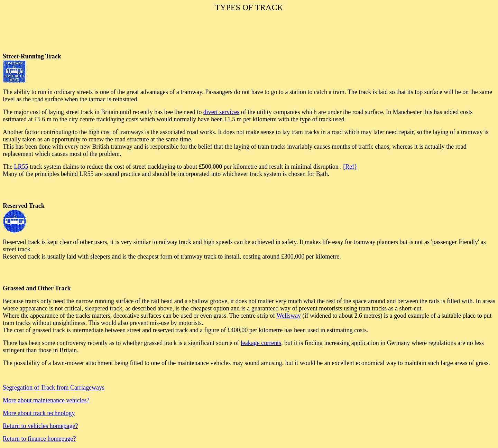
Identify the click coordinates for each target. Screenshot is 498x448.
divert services (221, 112)
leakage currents (261, 343)
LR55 (21, 167)
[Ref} (350, 167)
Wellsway (289, 316)
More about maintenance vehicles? (46, 400)
